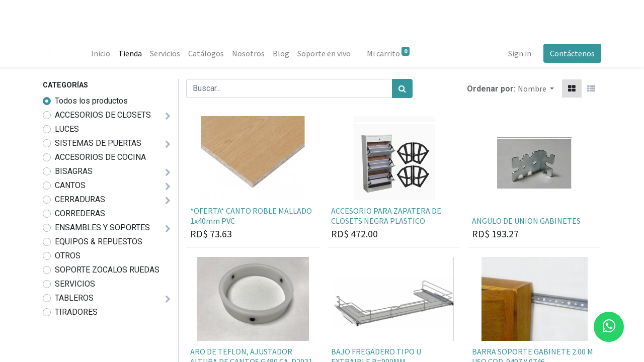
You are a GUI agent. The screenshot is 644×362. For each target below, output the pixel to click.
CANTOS (70, 185)
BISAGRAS (74, 171)
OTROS (68, 256)
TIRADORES (76, 312)
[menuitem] (101, 53)
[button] (536, 88)
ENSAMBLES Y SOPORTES (102, 228)
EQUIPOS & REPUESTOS (99, 242)
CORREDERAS (80, 213)
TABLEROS (74, 298)
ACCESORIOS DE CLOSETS (103, 115)
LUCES (67, 129)
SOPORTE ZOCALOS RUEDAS (107, 270)
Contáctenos (572, 53)
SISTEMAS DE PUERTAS (98, 143)
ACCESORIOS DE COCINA (100, 157)
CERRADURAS (80, 199)
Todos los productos (91, 101)
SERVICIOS (75, 284)
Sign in (520, 53)
